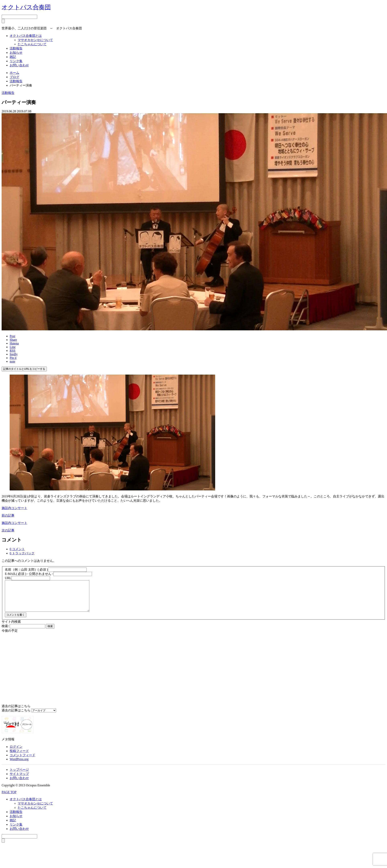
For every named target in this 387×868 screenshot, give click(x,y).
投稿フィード (19, 757)
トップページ (19, 776)
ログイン (16, 753)
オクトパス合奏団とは (26, 36)
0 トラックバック (22, 553)
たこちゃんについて (32, 44)
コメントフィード (22, 761)
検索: (5, 632)
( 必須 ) (26, 570)
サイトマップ (19, 780)
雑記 (13, 57)
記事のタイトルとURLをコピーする (24, 369)
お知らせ (16, 53)
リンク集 (16, 61)
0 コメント (17, 549)
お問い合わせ (19, 65)
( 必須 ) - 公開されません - (29, 574)
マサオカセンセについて (35, 40)
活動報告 (16, 48)
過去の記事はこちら (16, 716)
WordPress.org (19, 765)
